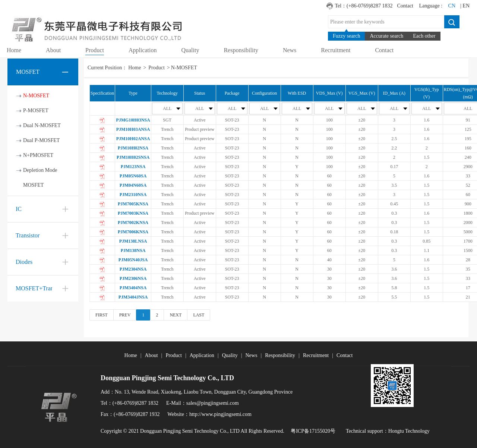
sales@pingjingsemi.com (213, 403)
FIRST (102, 315)
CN (452, 6)
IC (19, 209)
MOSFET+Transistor (41, 288)
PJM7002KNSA (133, 223)
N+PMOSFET (38, 155)
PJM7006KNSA (133, 232)
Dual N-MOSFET (42, 125)
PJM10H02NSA (133, 148)
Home (135, 68)
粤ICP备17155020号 (313, 431)
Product (157, 68)
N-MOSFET (36, 96)
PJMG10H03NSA (133, 120)
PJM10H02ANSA (133, 139)
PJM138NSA (133, 250)
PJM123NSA (133, 167)
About (151, 355)
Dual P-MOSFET (41, 140)
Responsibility (280, 355)
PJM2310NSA (133, 195)
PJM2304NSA (133, 269)
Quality (230, 355)
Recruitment (316, 355)
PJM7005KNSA (133, 204)
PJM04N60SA (133, 185)
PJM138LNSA (133, 241)
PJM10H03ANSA (133, 129)
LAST (199, 315)
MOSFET (28, 72)
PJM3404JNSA (133, 297)
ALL (172, 108)
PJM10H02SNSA (133, 157)
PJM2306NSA (133, 278)
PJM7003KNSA (133, 213)
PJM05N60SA (133, 176)
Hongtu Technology (409, 431)
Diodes (24, 262)
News (251, 355)
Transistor (28, 235)
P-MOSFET (36, 111)
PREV (125, 315)
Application (202, 355)
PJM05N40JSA (133, 260)
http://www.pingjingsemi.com (220, 414)
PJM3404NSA (133, 288)
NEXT (176, 315)
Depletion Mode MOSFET (40, 178)
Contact (405, 6)
